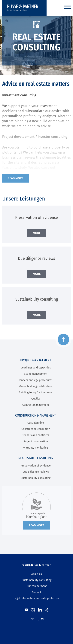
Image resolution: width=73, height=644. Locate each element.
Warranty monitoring (36, 448)
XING (47, 610)
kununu (33, 610)
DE (32, 619)
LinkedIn (40, 610)
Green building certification (36, 386)
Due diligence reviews (36, 472)
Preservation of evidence (36, 466)
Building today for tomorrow (36, 393)
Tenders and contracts (36, 435)
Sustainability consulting (36, 478)
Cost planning (36, 423)
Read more (15, 178)
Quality (36, 399)
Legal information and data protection (37, 598)
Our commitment (37, 586)
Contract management (36, 405)
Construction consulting (36, 429)
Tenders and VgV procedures (36, 380)
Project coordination (36, 442)
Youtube (26, 610)
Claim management (36, 374)
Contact (36, 592)
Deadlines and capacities (36, 368)
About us (37, 574)
